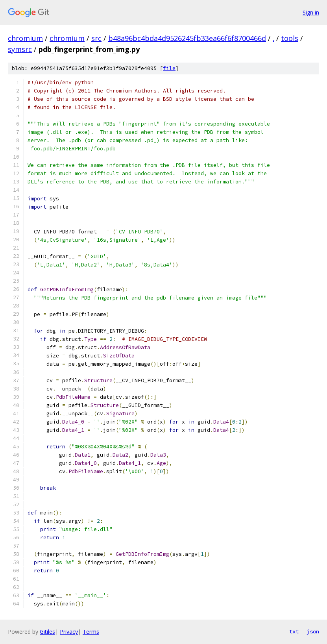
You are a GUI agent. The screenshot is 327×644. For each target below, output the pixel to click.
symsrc (20, 49)
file (169, 68)
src (96, 38)
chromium (25, 38)
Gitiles (47, 632)
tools (290, 38)
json (313, 631)
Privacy (69, 632)
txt (294, 631)
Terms (91, 632)
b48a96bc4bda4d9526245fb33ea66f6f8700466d (187, 38)
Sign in (311, 12)
